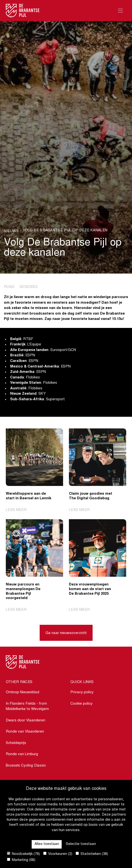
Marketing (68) (21, 860)
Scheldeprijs (16, 743)
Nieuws (11, 231)
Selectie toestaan (81, 844)
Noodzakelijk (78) (23, 854)
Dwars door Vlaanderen (26, 721)
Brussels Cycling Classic (26, 766)
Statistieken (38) (92, 854)
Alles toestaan (47, 844)
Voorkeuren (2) (58, 854)
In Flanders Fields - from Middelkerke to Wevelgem (27, 707)
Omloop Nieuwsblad (22, 692)
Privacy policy (82, 692)
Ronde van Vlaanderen (25, 732)
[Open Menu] (120, 10)
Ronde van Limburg (22, 754)
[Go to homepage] (23, 11)
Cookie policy (81, 704)
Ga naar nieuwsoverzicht (66, 633)
